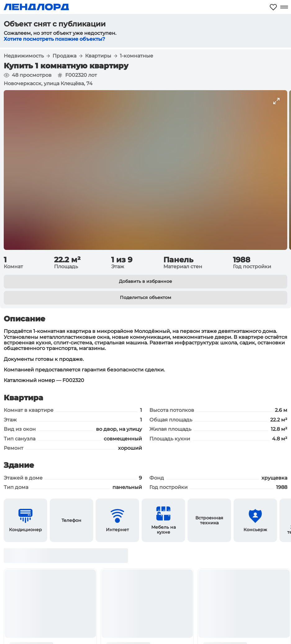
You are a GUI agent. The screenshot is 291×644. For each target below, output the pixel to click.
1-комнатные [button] (136, 56)
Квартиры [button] (98, 56)
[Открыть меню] (284, 7)
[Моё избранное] (273, 7)
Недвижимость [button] (24, 56)
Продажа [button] (64, 56)
